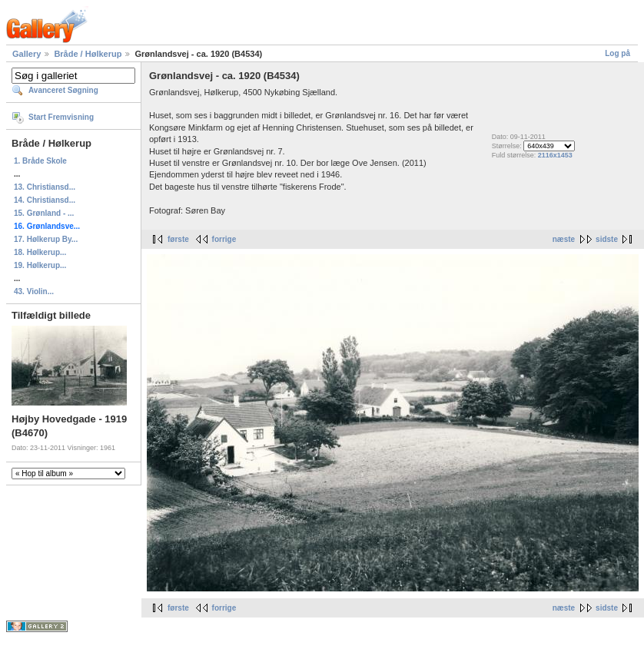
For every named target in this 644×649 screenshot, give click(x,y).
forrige (224, 239)
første (178, 239)
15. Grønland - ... (44, 213)
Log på (617, 53)
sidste (607, 239)
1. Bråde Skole (40, 161)
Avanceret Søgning (63, 90)
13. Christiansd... (45, 187)
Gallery (27, 54)
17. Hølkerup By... (46, 239)
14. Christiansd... (45, 200)
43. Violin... (34, 291)
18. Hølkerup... (40, 252)
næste (564, 239)
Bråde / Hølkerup (88, 54)
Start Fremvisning (61, 117)
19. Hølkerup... (40, 265)
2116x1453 (555, 155)
